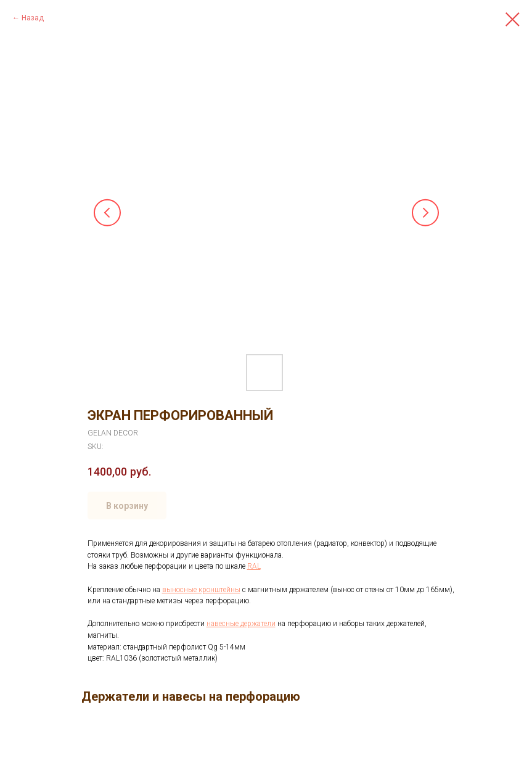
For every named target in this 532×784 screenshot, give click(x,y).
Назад (33, 18)
